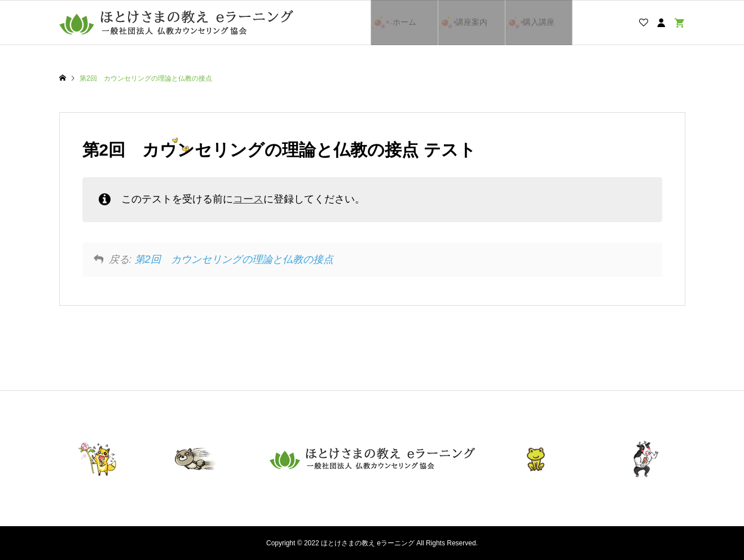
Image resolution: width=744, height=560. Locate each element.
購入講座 (539, 22)
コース (248, 199)
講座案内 (472, 22)
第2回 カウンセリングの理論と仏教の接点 (234, 259)
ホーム (404, 22)
